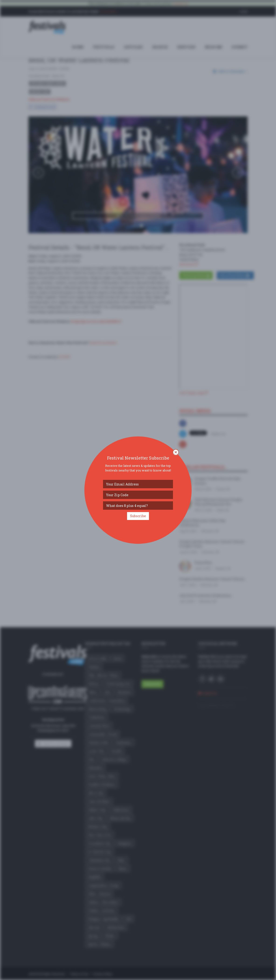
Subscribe (138, 516)
